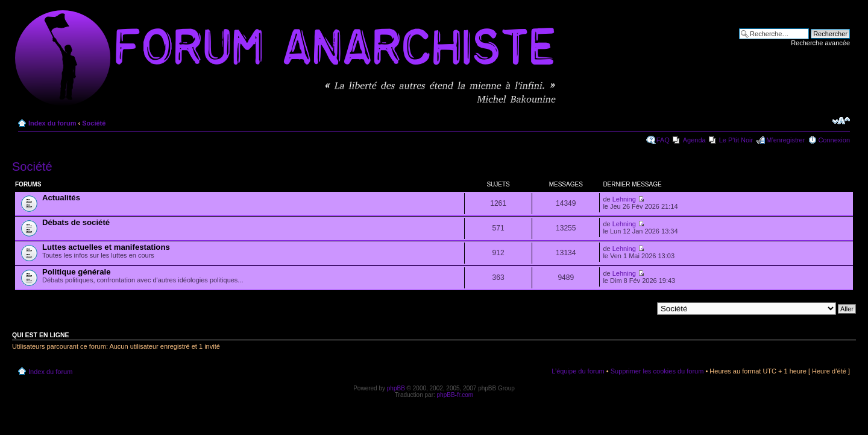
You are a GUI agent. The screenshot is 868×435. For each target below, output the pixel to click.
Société (94, 123)
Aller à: (642, 308)
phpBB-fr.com (455, 395)
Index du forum (52, 123)
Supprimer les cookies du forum (657, 371)
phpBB (396, 388)
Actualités (61, 198)
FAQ (663, 140)
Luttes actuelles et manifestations (106, 247)
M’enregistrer (785, 140)
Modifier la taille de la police (841, 121)
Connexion (834, 140)
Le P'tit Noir (736, 140)
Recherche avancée (820, 43)
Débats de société (76, 222)
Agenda (694, 140)
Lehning (624, 199)
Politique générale (77, 272)
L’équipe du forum (578, 371)
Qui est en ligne (41, 335)
